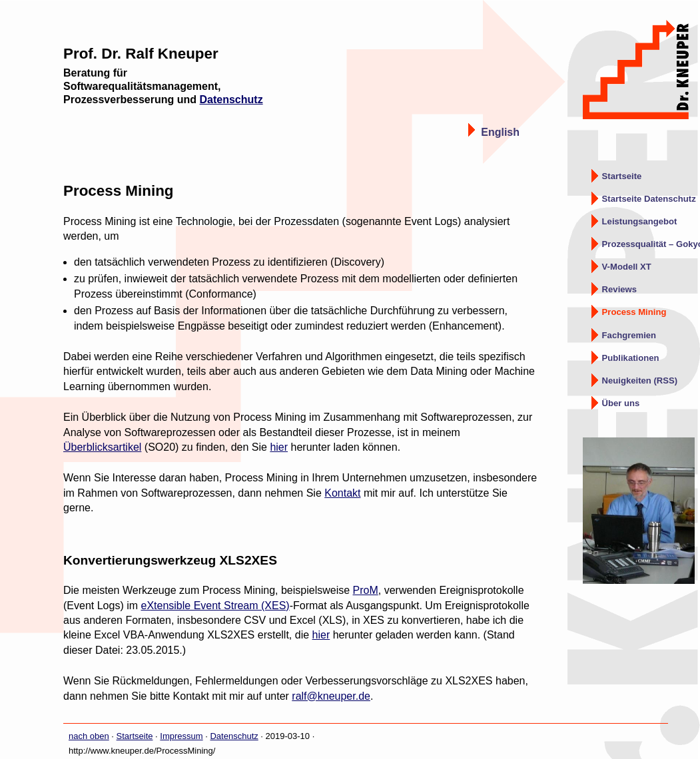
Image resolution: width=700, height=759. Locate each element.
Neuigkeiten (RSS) (640, 380)
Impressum (181, 736)
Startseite (622, 176)
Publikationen (631, 358)
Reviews (619, 289)
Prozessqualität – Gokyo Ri (651, 244)
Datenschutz (231, 100)
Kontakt (342, 493)
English (500, 131)
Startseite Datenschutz (649, 199)
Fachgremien (629, 335)
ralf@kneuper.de (331, 696)
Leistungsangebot (640, 221)
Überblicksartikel (102, 447)
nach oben (89, 736)
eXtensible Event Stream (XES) (215, 606)
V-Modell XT (627, 267)
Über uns (621, 403)
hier (279, 447)
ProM (366, 590)
